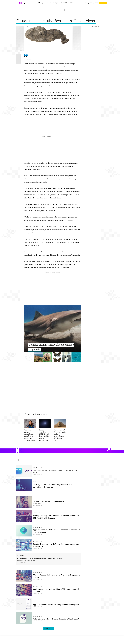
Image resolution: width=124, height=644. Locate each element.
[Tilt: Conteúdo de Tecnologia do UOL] (21, 3)
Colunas (72, 3)
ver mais (48, 628)
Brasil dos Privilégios (53, 3)
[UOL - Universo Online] (24, 3)
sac (86, 3)
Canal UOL (64, 3)
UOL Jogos (41, 3)
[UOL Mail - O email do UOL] (90, 3)
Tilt (62, 10)
